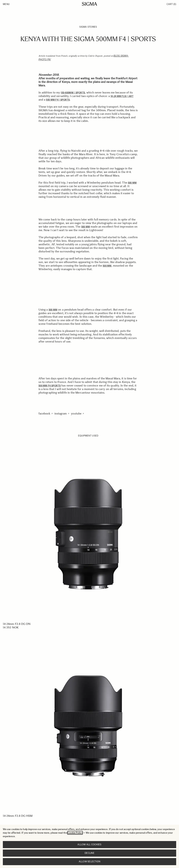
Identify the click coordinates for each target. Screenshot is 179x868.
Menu (6, 4)
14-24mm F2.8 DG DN (17, 624)
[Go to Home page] (89, 4)
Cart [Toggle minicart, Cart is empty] (171, 4)
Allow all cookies (89, 844)
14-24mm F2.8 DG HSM (18, 816)
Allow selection (90, 862)
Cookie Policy (75, 833)
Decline (89, 853)
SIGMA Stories (88, 27)
